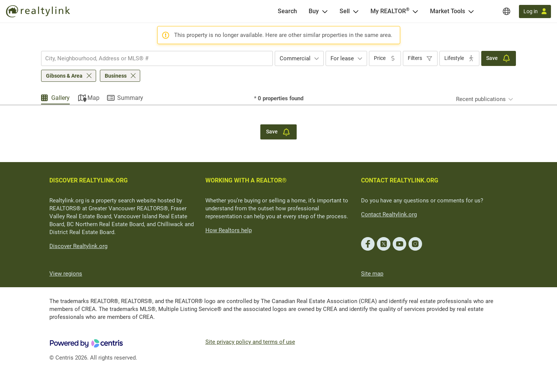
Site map (372, 274)
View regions (66, 274)
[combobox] (157, 58)
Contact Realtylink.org (389, 214)
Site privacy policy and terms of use (250, 342)
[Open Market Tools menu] (471, 11)
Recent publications (481, 99)
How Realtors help (229, 230)
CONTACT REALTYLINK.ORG (400, 180)
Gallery (60, 98)
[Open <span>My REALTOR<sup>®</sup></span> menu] (415, 11)
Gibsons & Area (64, 76)
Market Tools (448, 11)
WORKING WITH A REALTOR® (246, 180)
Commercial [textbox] (295, 58)
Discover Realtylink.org (78, 246)
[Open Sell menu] (356, 11)
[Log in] (535, 11)
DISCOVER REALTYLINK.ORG (89, 180)
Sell (345, 11)
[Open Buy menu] (325, 11)
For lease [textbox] (342, 58)
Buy (314, 11)
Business (116, 76)
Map (93, 98)
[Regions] (507, 11)
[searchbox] (152, 58)
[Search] (287, 11)
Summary (130, 98)
